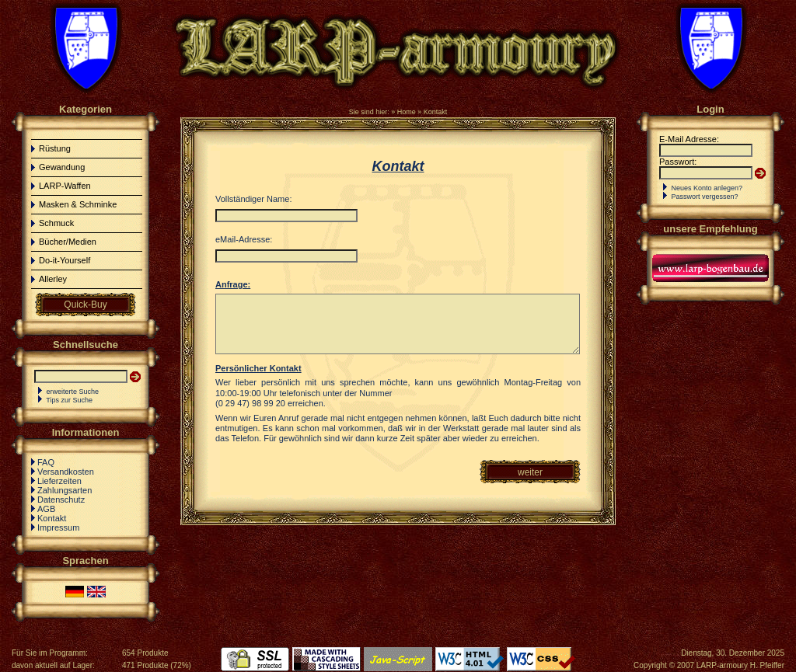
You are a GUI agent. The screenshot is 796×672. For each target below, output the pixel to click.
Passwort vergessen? (705, 197)
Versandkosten (66, 472)
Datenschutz (61, 500)
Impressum (58, 528)
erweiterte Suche (73, 392)
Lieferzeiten (59, 481)
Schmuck (56, 223)
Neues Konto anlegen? (707, 188)
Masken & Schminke (78, 204)
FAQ (46, 462)
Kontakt (436, 112)
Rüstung (55, 148)
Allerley (53, 279)
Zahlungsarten (65, 490)
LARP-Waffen (65, 186)
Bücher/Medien (68, 242)
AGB (46, 509)
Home (407, 112)
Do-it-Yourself (65, 260)
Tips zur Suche (69, 400)
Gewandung (62, 167)
